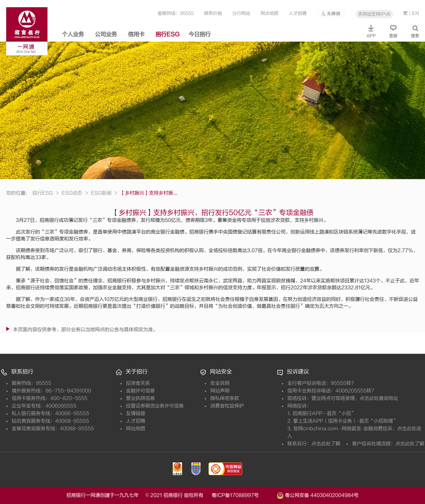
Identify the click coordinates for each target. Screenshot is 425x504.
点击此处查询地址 (379, 398)
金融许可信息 (140, 391)
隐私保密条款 (225, 398)
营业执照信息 (140, 398)
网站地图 (136, 429)
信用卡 (136, 34)
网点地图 (269, 13)
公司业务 (106, 34)
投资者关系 (138, 383)
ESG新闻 (104, 193)
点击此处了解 (326, 444)
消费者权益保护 (227, 406)
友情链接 (136, 413)
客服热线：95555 (176, 13)
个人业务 (73, 34)
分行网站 (241, 13)
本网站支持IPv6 (374, 14)
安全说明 (220, 383)
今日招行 (200, 34)
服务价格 (213, 13)
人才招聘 (298, 13)
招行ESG (168, 34)
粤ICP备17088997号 (243, 495)
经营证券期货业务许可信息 (155, 406)
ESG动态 (75, 193)
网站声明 (220, 391)
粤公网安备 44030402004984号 (318, 495)
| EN (414, 13)
